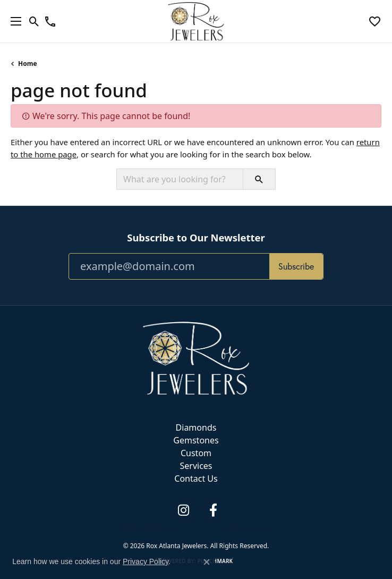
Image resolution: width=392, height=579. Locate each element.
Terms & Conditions (183, 528)
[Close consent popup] (207, 562)
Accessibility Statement (240, 528)
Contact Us (196, 479)
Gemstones (196, 440)
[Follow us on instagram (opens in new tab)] (183, 510)
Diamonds (196, 427)
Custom (196, 453)
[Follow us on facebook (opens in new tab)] (213, 510)
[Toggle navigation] (13, 21)
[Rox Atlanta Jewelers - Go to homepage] (196, 357)
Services (196, 466)
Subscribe (296, 266)
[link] (50, 21)
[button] (34, 21)
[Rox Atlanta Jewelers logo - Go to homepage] (196, 21)
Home (28, 64)
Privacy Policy (139, 528)
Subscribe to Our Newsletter (196, 238)
